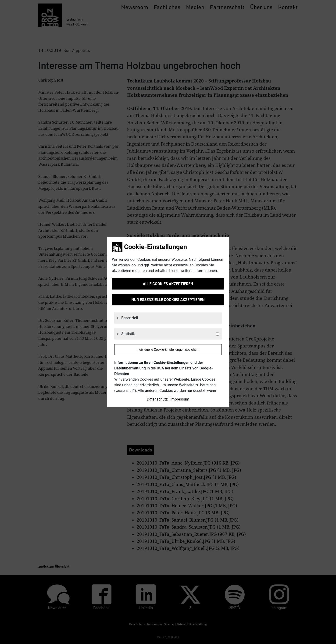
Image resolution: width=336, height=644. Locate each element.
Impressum (180, 399)
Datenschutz (157, 399)
